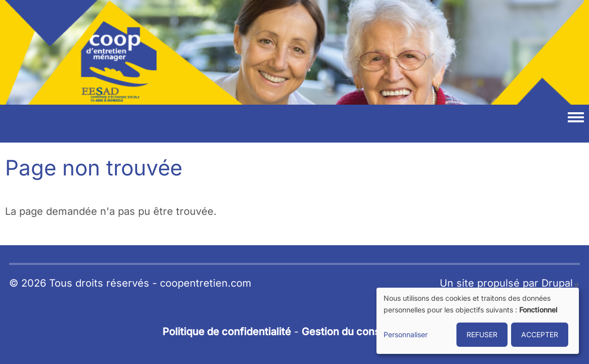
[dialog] (478, 321)
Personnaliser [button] (406, 334)
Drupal (561, 283)
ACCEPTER (540, 334)
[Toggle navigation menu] (576, 118)
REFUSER (482, 334)
